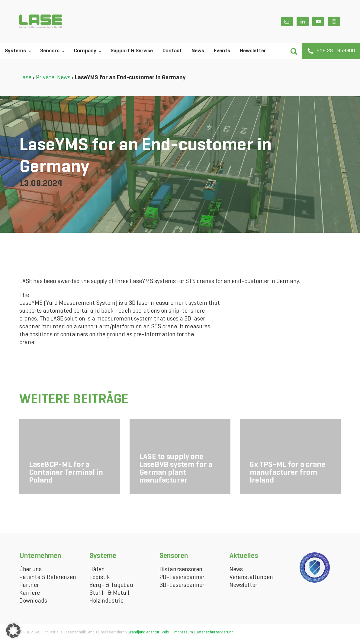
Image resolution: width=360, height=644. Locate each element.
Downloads (33, 601)
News (198, 51)
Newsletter (253, 51)
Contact (172, 51)
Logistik (100, 577)
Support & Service (132, 51)
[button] (294, 51)
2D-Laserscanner (182, 577)
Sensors (50, 51)
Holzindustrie (106, 601)
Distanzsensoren (181, 570)
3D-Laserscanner (182, 585)
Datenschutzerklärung (215, 632)
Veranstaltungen (251, 577)
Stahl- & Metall (109, 593)
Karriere (30, 593)
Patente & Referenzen (48, 577)
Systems (15, 51)
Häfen (97, 570)
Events (222, 51)
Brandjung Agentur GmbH (149, 632)
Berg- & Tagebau (111, 585)
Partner (29, 585)
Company (85, 51)
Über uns (31, 570)
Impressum (183, 632)
